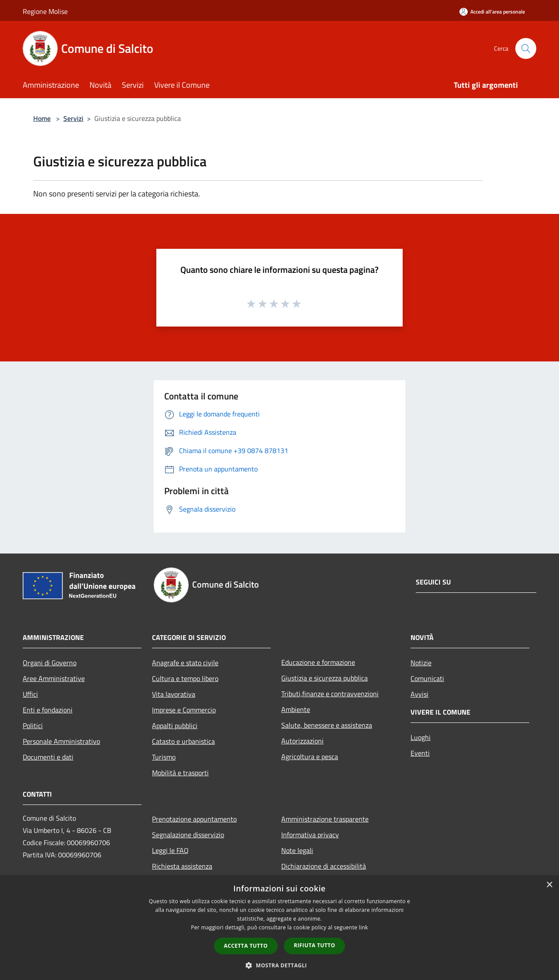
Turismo (164, 757)
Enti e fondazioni (48, 710)
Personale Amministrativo (61, 741)
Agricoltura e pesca (310, 756)
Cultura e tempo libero (185, 678)
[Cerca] (526, 48)
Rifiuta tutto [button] (315, 945)
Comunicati (427, 678)
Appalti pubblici (175, 726)
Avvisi (419, 694)
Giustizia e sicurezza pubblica (324, 678)
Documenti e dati (48, 757)
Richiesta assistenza (182, 866)
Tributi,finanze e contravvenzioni (330, 694)
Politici (33, 726)
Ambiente (296, 709)
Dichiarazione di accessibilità (324, 866)
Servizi (73, 118)
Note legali (297, 850)
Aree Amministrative (54, 678)
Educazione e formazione (318, 662)
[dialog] (279, 928)
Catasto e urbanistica (183, 741)
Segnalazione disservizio (188, 835)
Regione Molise (45, 11)
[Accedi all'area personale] (492, 12)
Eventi (420, 753)
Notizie (421, 663)
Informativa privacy (310, 835)
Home (42, 118)
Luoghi (421, 737)
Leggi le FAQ (170, 850)
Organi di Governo (50, 663)
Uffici (30, 694)
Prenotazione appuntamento (194, 819)
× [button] (549, 885)
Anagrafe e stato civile (185, 663)
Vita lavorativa (174, 694)
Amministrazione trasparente (325, 819)
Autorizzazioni (302, 741)
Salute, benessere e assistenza (327, 725)
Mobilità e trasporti (180, 773)
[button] (279, 965)
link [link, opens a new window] (364, 927)
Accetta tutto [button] (246, 946)
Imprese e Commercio (184, 710)
